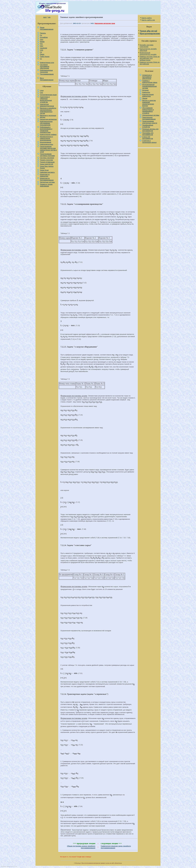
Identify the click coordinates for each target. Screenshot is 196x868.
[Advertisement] (98, 169)
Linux (42, 90)
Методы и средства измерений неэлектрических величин (149, 103)
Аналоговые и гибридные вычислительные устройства (46, 100)
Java (42, 40)
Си (41, 35)
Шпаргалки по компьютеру (45, 175)
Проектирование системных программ (47, 155)
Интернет (145, 90)
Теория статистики (46, 160)
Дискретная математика (48, 119)
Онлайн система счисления (147, 46)
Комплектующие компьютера (148, 95)
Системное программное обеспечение (45, 66)
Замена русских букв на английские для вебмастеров (150, 58)
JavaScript (43, 48)
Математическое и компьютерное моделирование (46, 138)
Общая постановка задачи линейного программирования (81, 847)
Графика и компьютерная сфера (150, 82)
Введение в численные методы (48, 116)
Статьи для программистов (148, 138)
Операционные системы (151, 115)
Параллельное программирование (149, 118)
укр (49, 17)
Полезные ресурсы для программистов (150, 130)
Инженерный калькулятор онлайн (148, 54)
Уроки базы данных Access (47, 167)
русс (45, 17)
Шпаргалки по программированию (47, 179)
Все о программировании (47, 79)
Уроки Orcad (44, 170)
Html (42, 46)
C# (41, 52)
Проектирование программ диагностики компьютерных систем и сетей (48, 149)
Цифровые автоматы (47, 172)
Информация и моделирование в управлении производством (46, 130)
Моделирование (46, 142)
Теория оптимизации (47, 162)
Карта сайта (147, 18)
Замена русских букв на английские (150, 63)
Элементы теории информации (46, 185)
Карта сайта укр (148, 20)
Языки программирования (47, 28)
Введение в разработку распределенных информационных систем (48, 111)
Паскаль (43, 33)
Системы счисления (47, 158)
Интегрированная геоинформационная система (149, 86)
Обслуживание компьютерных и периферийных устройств (148, 111)
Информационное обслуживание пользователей (46, 123)
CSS (42, 50)
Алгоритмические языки (48, 95)
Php (41, 44)
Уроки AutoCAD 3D (46, 164)
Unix (41, 93)
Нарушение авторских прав (105, 23)
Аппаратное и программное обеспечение (147, 77)
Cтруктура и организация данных (149, 142)
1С (41, 59)
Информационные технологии (46, 71)
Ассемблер (44, 37)
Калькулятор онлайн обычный (148, 50)
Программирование (47, 74)
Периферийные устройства (148, 126)
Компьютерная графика (48, 135)
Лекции (145, 98)
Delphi (42, 54)
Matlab (42, 42)
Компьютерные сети (47, 63)
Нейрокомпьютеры (47, 144)
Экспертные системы (47, 182)
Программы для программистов (148, 134)
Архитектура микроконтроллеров (47, 105)
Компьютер (146, 92)
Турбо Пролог (45, 57)
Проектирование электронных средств (150, 122)
